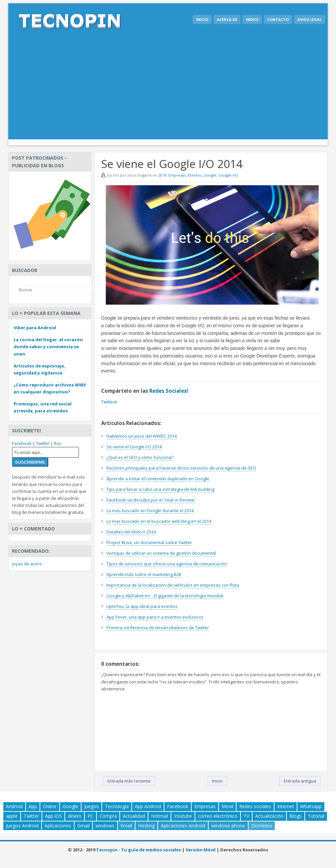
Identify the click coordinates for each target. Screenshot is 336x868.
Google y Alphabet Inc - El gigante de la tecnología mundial (165, 596)
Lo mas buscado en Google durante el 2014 (150, 510)
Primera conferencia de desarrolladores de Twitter (158, 628)
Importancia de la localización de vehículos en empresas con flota (173, 585)
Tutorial (316, 816)
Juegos (91, 806)
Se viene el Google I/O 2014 (134, 447)
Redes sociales (255, 806)
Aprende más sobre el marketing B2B (144, 574)
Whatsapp (311, 806)
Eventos (195, 175)
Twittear (109, 402)
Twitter (43, 443)
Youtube (183, 816)
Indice (252, 19)
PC (90, 816)
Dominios (262, 826)
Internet (286, 806)
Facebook (22, 443)
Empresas (177, 175)
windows (105, 826)
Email (126, 826)
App (33, 806)
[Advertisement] (168, 89)
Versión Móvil (201, 850)
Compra (108, 816)
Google (210, 175)
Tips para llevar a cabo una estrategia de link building (160, 489)
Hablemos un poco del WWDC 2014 (142, 436)
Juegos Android (22, 826)
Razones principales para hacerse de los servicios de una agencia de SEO (181, 468)
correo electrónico (218, 816)
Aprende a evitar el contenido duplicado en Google (158, 479)
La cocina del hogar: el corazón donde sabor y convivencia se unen (48, 347)
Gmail (83, 826)
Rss (58, 443)
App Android (148, 806)
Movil (227, 806)
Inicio (202, 19)
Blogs (296, 816)
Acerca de (227, 19)
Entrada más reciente (129, 781)
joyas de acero (27, 564)
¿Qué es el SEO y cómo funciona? (140, 457)
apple (12, 816)
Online (50, 806)
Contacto (278, 19)
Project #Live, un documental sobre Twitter (149, 542)
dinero (75, 816)
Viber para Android (35, 328)
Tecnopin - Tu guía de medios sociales (139, 850)
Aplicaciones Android (183, 826)
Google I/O (228, 175)
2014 (162, 175)
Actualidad (134, 816)
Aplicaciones (58, 826)
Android (14, 806)
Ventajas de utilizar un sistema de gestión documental (161, 553)
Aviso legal (310, 19)
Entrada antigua (300, 781)
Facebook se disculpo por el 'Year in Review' (151, 500)
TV (246, 816)
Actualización (269, 816)
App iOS (53, 816)
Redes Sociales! (169, 391)
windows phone (228, 826)
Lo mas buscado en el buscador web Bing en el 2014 (159, 521)
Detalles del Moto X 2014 (131, 532)
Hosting (146, 826)
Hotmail (160, 816)
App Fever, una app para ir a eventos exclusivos (155, 617)
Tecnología (117, 806)
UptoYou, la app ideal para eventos (142, 606)
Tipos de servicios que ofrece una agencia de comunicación (167, 564)
